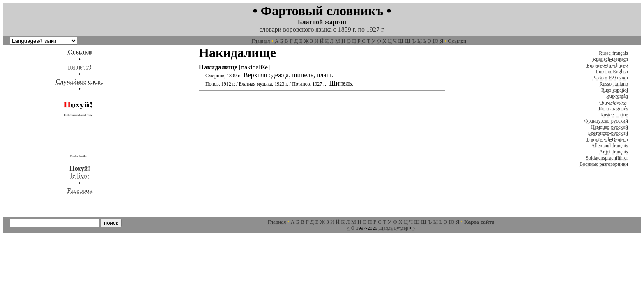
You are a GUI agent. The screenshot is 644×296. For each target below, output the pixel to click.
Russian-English (612, 72)
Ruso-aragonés (613, 109)
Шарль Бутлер (393, 228)
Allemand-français (610, 146)
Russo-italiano (614, 84)
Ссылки (457, 41)
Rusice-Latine (614, 115)
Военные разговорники (604, 164)
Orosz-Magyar (614, 102)
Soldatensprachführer (607, 158)
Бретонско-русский (608, 133)
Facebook (80, 191)
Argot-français (614, 152)
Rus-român (617, 96)
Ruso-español (615, 90)
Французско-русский (606, 121)
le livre (80, 168)
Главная (261, 41)
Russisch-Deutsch (610, 59)
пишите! (80, 67)
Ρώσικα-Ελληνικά (610, 78)
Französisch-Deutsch (607, 139)
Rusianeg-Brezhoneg (607, 65)
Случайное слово (80, 82)
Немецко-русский (609, 127)
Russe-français (613, 53)
